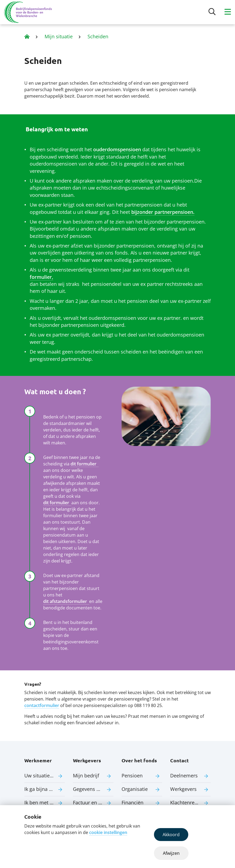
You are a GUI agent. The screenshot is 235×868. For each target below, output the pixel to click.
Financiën (132, 802)
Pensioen (132, 776)
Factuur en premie (93, 802)
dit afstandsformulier (66, 601)
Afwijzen (171, 853)
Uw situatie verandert (45, 776)
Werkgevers (183, 789)
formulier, (41, 277)
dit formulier (85, 464)
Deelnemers (184, 776)
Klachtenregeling (189, 802)
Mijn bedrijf (86, 776)
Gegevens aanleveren (93, 789)
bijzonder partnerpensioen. (163, 212)
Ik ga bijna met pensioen (45, 789)
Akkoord (171, 835)
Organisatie (135, 789)
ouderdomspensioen (117, 149)
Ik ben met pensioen (45, 802)
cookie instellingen (108, 832)
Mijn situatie (59, 36)
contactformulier (42, 705)
